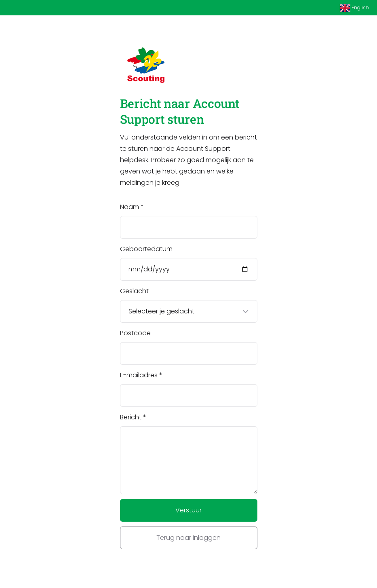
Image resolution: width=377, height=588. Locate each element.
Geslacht (134, 291)
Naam (130, 207)
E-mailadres (139, 375)
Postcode (135, 333)
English (354, 8)
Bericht (131, 417)
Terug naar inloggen (188, 538)
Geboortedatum (146, 249)
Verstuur (188, 510)
